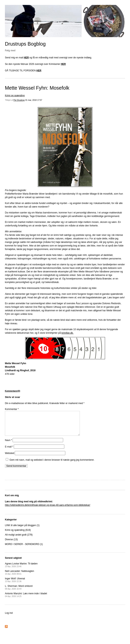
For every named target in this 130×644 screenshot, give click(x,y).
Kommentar (12, 409)
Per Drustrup (19, 100)
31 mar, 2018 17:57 (34, 100)
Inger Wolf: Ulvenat (15, 585)
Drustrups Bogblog (25, 44)
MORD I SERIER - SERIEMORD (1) (24, 549)
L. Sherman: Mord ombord (19, 592)
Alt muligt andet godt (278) (19, 539)
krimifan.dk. (67, 333)
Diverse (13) (11, 544)
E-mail (9, 451)
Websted (10, 458)
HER (26, 58)
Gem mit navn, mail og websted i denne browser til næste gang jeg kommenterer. (52, 465)
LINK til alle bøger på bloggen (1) (22, 530)
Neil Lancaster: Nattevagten (19, 577)
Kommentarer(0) (12, 391)
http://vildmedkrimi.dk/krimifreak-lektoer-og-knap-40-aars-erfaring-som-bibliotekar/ (47, 510)
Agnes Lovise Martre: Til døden (21, 570)
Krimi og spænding (15, 96)
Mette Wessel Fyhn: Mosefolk (37, 88)
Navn (8, 445)
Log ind (9, 618)
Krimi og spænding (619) (18, 535)
